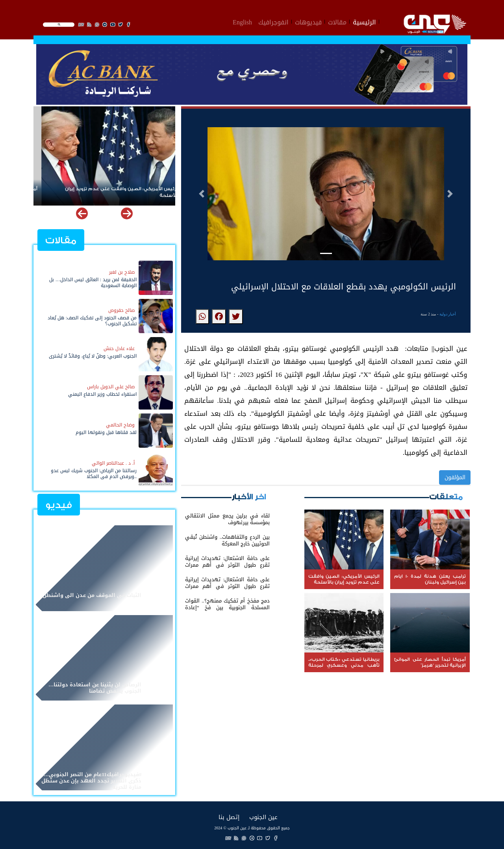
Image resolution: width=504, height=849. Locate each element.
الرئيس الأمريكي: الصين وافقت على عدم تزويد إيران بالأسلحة (114, 192)
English (242, 21)
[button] (202, 194)
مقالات (337, 21)
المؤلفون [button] (455, 477)
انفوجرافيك (273, 21)
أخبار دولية (448, 314)
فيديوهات (308, 21)
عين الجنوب (263, 817)
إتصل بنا (229, 817)
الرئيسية (364, 21)
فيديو (59, 505)
